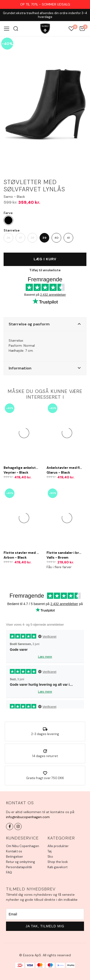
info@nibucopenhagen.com (28, 817)
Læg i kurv (45, 259)
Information (20, 368)
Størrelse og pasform (29, 324)
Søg (16, 29)
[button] (45, 324)
